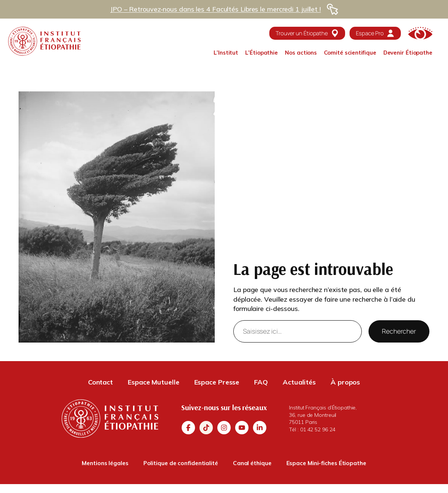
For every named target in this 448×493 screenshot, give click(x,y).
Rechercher (399, 331)
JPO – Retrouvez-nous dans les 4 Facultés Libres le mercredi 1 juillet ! (215, 9)
